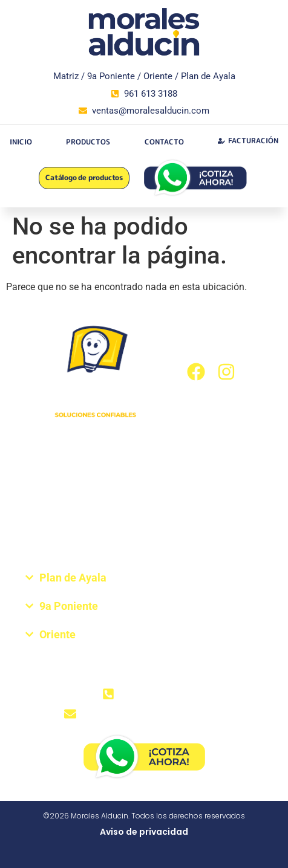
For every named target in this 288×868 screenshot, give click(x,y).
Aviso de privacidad (144, 832)
